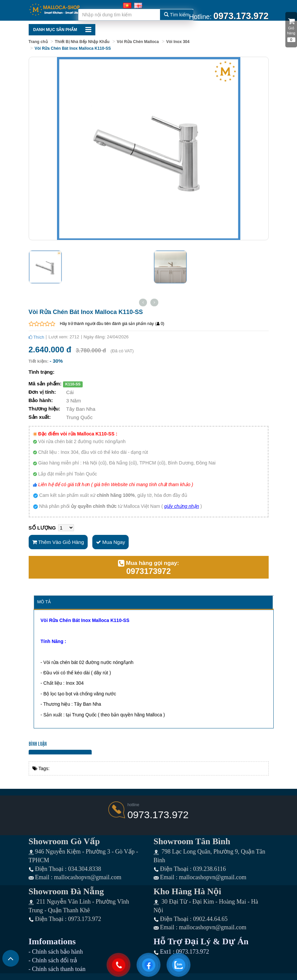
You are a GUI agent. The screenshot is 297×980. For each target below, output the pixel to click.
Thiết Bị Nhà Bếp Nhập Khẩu (82, 42)
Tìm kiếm (176, 15)
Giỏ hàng (291, 27)
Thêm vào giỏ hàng (58, 542)
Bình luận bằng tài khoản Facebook (60, 752)
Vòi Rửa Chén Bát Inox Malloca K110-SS (73, 48)
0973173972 (148, 571)
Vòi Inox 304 (178, 42)
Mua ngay (111, 542)
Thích (36, 337)
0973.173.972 (158, 815)
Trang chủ (38, 42)
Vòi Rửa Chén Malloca (138, 42)
